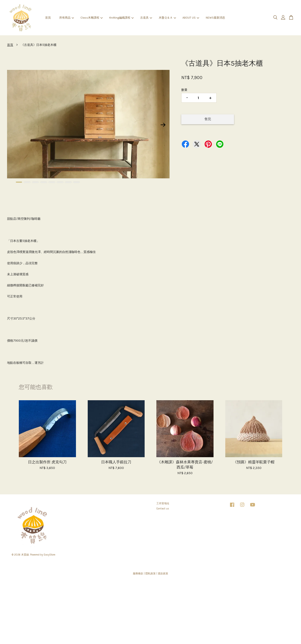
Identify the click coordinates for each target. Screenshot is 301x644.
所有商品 (67, 18)
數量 (184, 90)
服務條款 (138, 574)
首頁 (48, 18)
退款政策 (163, 574)
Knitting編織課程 (121, 18)
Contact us (163, 509)
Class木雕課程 (91, 18)
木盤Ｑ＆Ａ (167, 18)
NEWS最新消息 (215, 18)
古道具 (146, 18)
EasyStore (50, 555)
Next (163, 125)
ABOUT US (191, 18)
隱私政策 (150, 574)
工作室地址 (163, 503)
